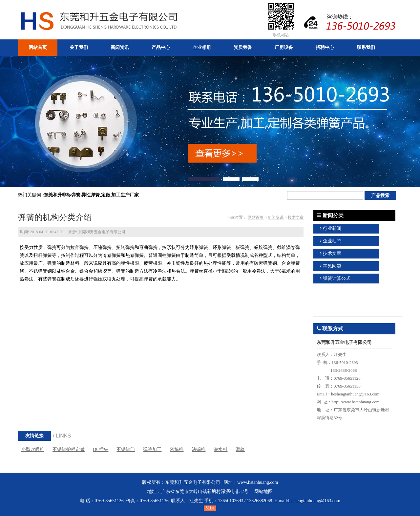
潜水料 (220, 449)
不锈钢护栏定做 (69, 449)
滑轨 (240, 449)
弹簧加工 (152, 449)
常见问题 (332, 266)
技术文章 (296, 217)
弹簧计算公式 (337, 278)
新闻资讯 (276, 217)
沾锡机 (199, 449)
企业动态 (332, 241)
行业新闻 (332, 228)
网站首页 (256, 217)
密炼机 (177, 449)
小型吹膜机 (33, 449)
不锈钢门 (126, 449)
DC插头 (101, 449)
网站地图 (263, 492)
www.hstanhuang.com (258, 482)
